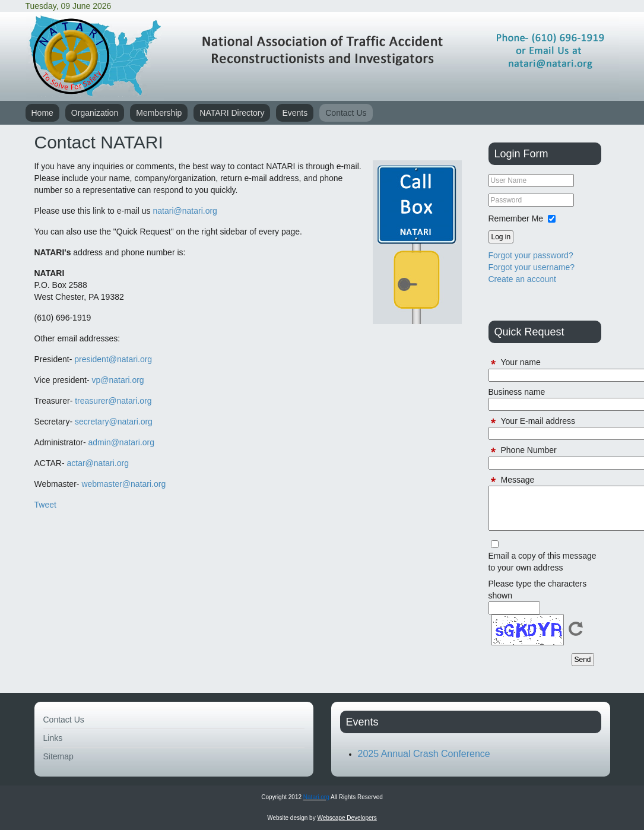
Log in (501, 237)
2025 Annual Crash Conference (424, 754)
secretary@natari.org (114, 422)
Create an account (522, 279)
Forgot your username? (532, 267)
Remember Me (516, 218)
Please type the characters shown (538, 590)
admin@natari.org (122, 442)
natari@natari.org (185, 211)
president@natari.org (113, 359)
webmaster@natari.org (123, 484)
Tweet (45, 505)
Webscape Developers (347, 818)
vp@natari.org (118, 380)
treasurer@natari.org (113, 401)
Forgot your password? (531, 255)
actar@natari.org (97, 463)
